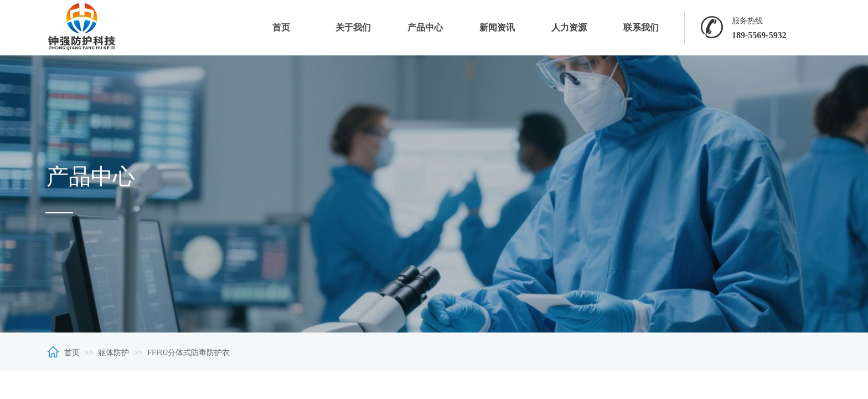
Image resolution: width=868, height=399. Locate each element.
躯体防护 (113, 353)
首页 (281, 27)
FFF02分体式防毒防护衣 (188, 353)
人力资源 (569, 27)
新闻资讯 (497, 27)
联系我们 (641, 27)
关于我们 (353, 27)
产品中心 (425, 27)
